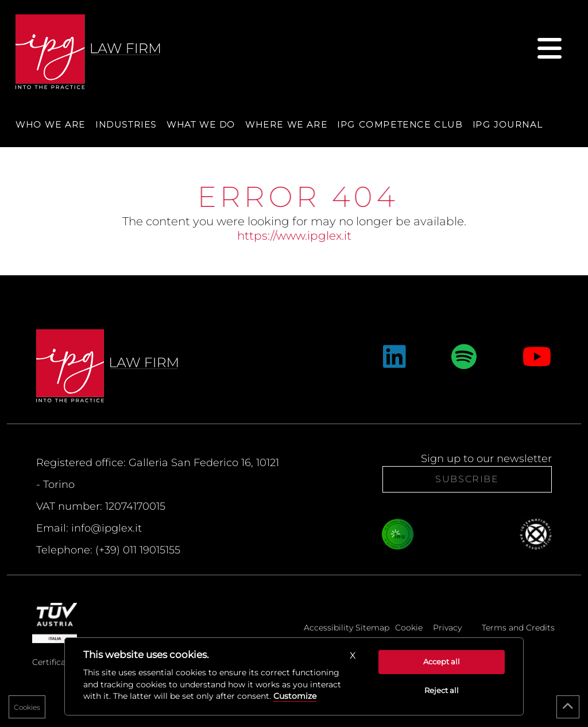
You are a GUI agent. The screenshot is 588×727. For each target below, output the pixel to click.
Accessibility (328, 628)
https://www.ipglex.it (294, 236)
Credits (540, 628)
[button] (353, 655)
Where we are (286, 124)
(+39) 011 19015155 (138, 550)
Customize (295, 696)
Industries (126, 124)
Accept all (442, 661)
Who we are (51, 124)
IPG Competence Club (400, 124)
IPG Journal (508, 124)
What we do (201, 124)
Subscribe (467, 479)
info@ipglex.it (107, 528)
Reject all (442, 690)
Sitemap (372, 628)
